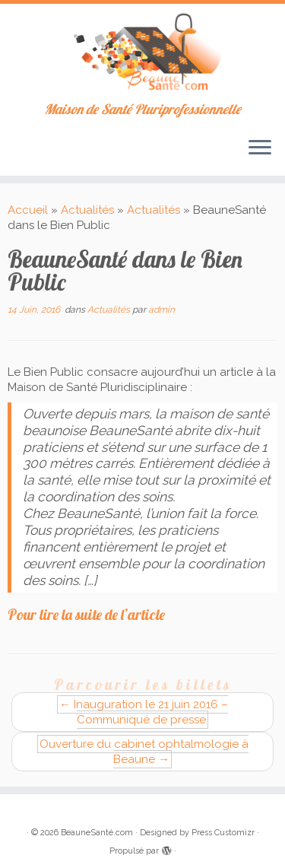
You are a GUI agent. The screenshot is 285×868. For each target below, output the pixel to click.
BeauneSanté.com (97, 833)
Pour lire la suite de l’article (86, 615)
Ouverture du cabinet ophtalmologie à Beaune (144, 752)
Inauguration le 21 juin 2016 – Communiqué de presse (144, 712)
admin (161, 310)
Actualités (87, 210)
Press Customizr (223, 833)
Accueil (28, 210)
